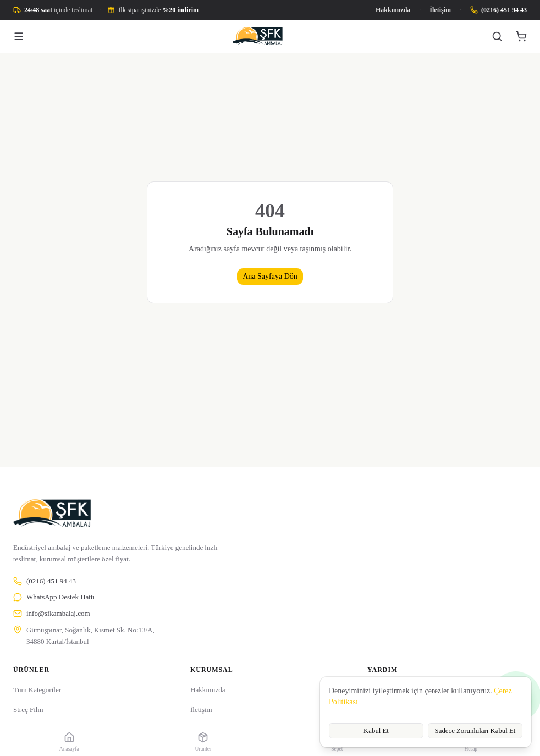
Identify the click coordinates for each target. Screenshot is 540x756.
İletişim (440, 10)
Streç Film (28, 710)
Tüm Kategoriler (37, 690)
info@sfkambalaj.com (52, 614)
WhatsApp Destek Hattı (54, 597)
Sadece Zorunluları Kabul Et (475, 731)
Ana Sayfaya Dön (270, 276)
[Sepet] (521, 36)
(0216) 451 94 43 (45, 581)
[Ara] (497, 36)
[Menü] (19, 36)
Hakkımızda (393, 10)
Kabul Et (376, 731)
